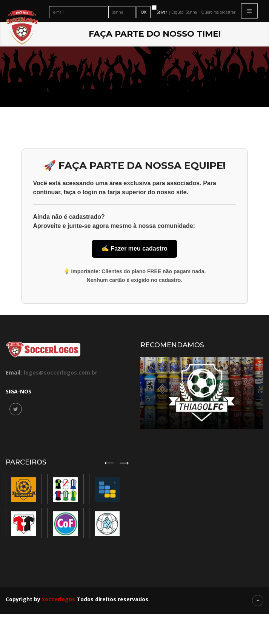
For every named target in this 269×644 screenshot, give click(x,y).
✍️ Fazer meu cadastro (134, 248)
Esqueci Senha (185, 12)
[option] (66, 506)
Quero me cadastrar (218, 12)
